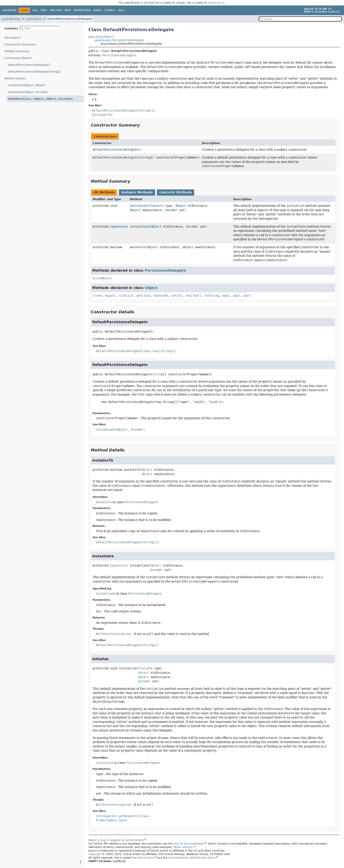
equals (110, 296)
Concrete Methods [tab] (176, 192)
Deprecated (82, 10)
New (68, 10)
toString (212, 296)
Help (121, 10)
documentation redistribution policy (192, 858)
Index (98, 10)
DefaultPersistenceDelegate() (29, 65)
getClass (143, 296)
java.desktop (11, 19)
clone (97, 296)
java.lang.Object (101, 37)
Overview (9, 10)
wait (226, 296)
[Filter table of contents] (39, 28)
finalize (126, 296)
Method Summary (17, 51)
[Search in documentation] (300, 19)
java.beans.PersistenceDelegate (119, 40)
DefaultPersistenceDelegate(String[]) (34, 72)
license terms (216, 3)
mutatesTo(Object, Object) (27, 85)
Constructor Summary (20, 44)
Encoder (171, 210)
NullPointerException (113, 634)
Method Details (15, 78)
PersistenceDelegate (119, 55)
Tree (44, 10)
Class (154, 206)
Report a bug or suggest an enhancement (116, 840)
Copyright (95, 854)
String (145, 157)
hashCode (161, 296)
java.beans (34, 19)
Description (13, 38)
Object (181, 206)
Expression (119, 226)
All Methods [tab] (104, 192)
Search (110, 10)
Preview (56, 10)
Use (35, 10)
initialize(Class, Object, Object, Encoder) (37, 99)
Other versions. (184, 847)
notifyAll (193, 296)
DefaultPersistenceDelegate (70, 19)
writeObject (102, 278)
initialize (139, 206)
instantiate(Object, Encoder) (28, 92)
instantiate (140, 226)
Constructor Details (18, 58)
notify (177, 296)
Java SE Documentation (189, 844)
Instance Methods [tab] (137, 192)
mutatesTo (138, 247)
